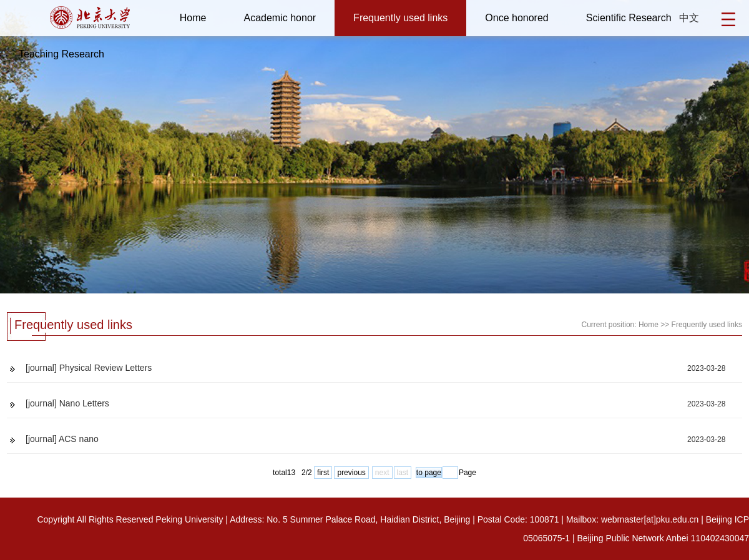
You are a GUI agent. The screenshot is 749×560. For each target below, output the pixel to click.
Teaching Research (61, 54)
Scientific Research (629, 18)
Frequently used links (400, 18)
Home (193, 18)
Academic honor (280, 18)
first (323, 473)
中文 (689, 18)
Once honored (516, 18)
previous (351, 473)
